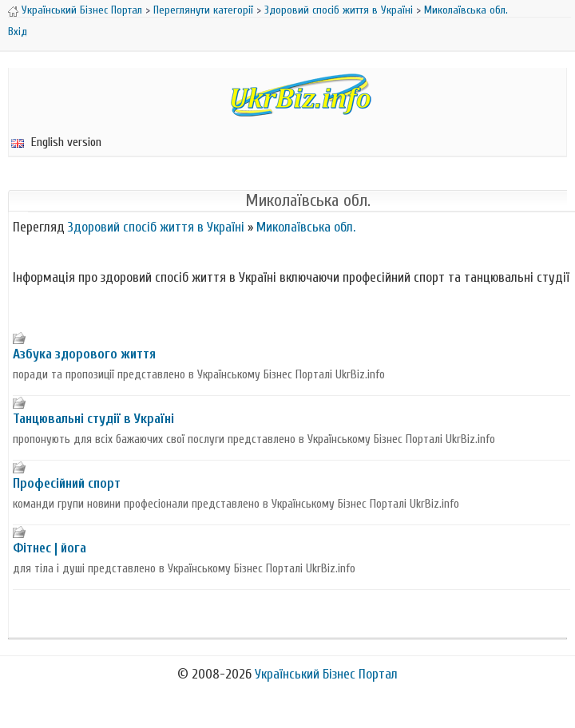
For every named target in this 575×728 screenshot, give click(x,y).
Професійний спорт (67, 483)
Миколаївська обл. (466, 10)
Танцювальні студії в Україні (93, 419)
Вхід (18, 32)
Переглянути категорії (203, 10)
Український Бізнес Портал (82, 10)
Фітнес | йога (50, 548)
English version (56, 142)
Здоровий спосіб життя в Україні (339, 10)
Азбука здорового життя (84, 354)
